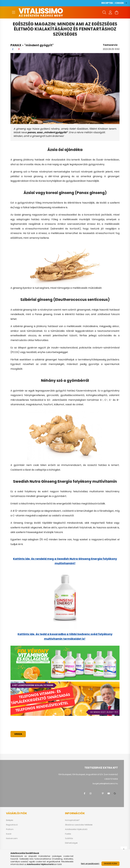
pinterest (103, 793)
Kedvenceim (12, 838)
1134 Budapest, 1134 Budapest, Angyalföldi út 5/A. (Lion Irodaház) (88, 774)
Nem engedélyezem (90, 864)
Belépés (10, 820)
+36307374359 (111, 779)
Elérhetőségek (71, 843)
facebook (84, 793)
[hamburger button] (14, 12)
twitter (97, 793)
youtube (109, 793)
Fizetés (68, 834)
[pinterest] (19, 49)
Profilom (10, 829)
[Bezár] (126, 3)
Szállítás (69, 838)
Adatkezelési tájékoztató (76, 829)
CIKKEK (120, 3)
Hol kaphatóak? (72, 820)
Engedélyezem (110, 864)
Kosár (9, 834)
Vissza (18, 734)
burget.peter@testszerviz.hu (105, 784)
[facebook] (13, 49)
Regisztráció (12, 825)
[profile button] (110, 12)
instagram (91, 793)
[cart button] (116, 12)
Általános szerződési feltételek (79, 825)
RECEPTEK (107, 3)
